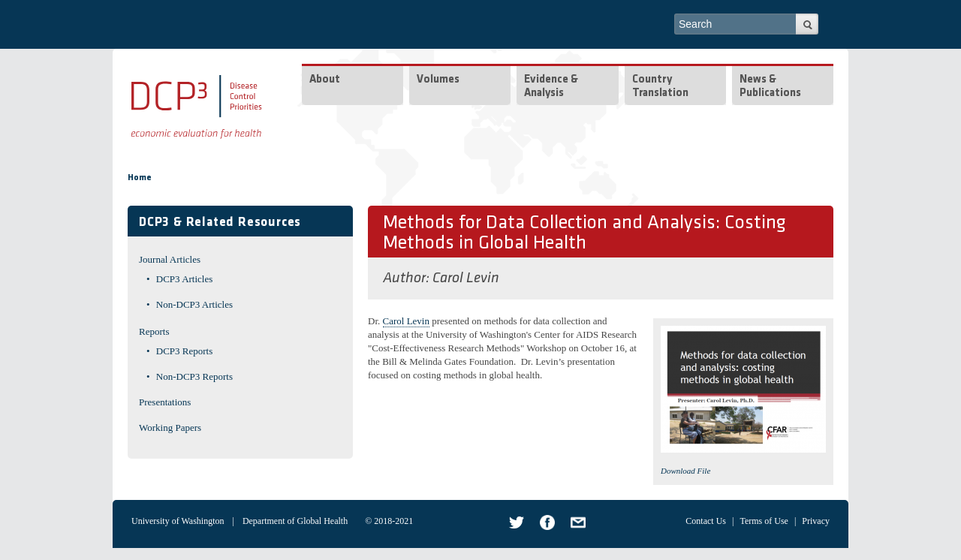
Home (140, 178)
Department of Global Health (295, 521)
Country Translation (660, 87)
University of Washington (178, 521)
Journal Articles (170, 259)
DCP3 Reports (184, 351)
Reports (154, 331)
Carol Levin (466, 278)
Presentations (165, 402)
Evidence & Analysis (551, 87)
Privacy (816, 521)
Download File (685, 471)
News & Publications (770, 87)
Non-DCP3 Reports (194, 376)
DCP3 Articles (184, 279)
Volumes (438, 80)
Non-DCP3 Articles (194, 304)
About (325, 80)
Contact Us (706, 521)
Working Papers (170, 428)
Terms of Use (764, 521)
